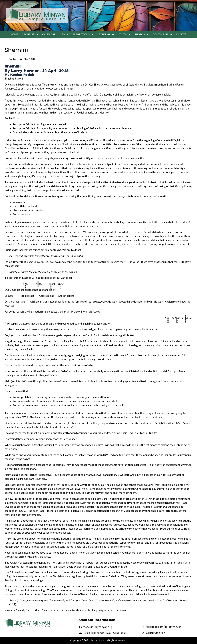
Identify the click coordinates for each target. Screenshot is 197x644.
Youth (124, 35)
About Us (30, 35)
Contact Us (163, 35)
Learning (106, 35)
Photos (142, 35)
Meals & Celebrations (77, 35)
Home (14, 35)
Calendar (49, 35)
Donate (181, 35)
